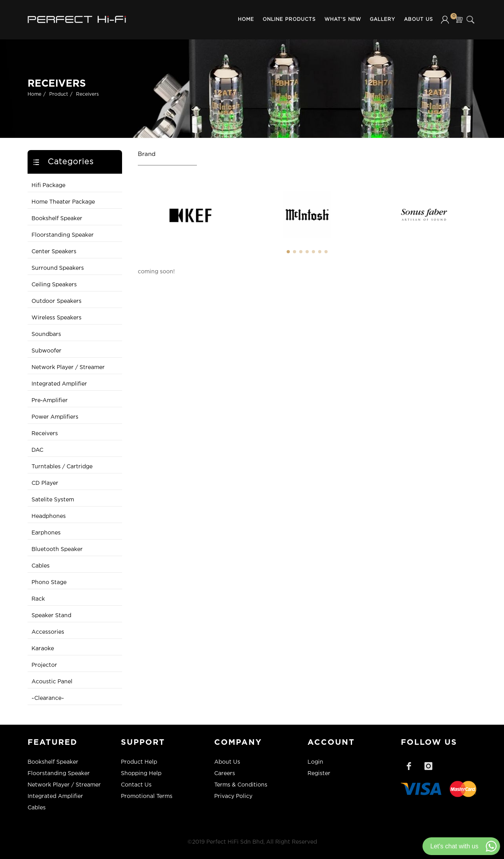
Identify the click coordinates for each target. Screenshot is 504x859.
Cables (41, 566)
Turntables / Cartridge (62, 467)
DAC (37, 450)
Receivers (87, 94)
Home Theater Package (63, 202)
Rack (38, 599)
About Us (419, 19)
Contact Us (136, 785)
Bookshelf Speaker (57, 219)
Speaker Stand (51, 616)
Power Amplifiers (55, 417)
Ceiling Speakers (54, 285)
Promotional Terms (147, 796)
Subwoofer (46, 351)
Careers (225, 774)
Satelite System (53, 500)
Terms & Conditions (241, 785)
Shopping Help (141, 774)
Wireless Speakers (57, 318)
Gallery (383, 19)
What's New (343, 19)
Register (319, 774)
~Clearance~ (48, 698)
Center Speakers (54, 252)
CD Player (45, 483)
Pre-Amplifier (50, 401)
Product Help (139, 762)
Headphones (49, 516)
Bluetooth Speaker (57, 549)
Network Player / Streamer (68, 367)
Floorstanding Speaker (63, 235)
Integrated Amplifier (59, 384)
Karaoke (43, 649)
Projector (44, 665)
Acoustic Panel (52, 682)
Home (246, 19)
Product (59, 94)
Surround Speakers (58, 268)
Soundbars (46, 334)
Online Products (289, 19)
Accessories (48, 632)
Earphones (46, 533)
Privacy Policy (233, 796)
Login (315, 762)
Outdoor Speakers (57, 301)
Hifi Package (48, 186)
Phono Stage (49, 583)
